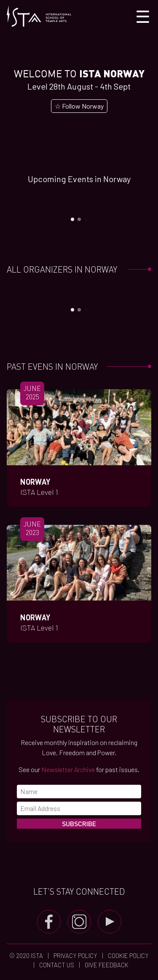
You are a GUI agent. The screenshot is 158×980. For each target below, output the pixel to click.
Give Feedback (106, 965)
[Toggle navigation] (143, 16)
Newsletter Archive (68, 769)
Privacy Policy (75, 955)
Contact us (57, 965)
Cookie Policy (128, 955)
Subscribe (79, 823)
